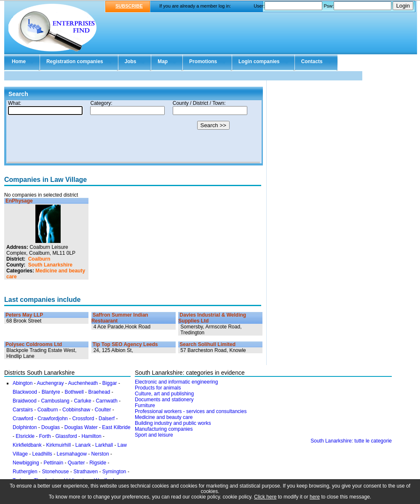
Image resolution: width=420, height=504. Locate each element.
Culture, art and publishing (164, 394)
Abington (23, 383)
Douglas (51, 427)
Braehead (99, 392)
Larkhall (104, 445)
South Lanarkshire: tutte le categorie (351, 441)
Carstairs (23, 410)
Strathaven (86, 472)
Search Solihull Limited (207, 344)
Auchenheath (83, 383)
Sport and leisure (154, 435)
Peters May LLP (24, 315)
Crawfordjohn (52, 419)
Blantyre (51, 392)
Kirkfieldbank (27, 445)
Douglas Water (81, 427)
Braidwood (25, 401)
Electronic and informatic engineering (176, 382)
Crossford (83, 419)
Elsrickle (25, 436)
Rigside (98, 463)
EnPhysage (19, 201)
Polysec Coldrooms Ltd (34, 344)
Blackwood (25, 392)
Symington (114, 472)
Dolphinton (25, 427)
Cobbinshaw (76, 410)
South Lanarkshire (50, 265)
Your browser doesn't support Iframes (134, 132)
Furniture (145, 405)
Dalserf (107, 419)
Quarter (76, 463)
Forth (45, 436)
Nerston (100, 454)
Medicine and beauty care (164, 417)
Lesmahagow (72, 454)
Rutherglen (25, 472)
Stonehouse (55, 472)
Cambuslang (55, 401)
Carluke (82, 401)
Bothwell (74, 392)
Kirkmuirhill (58, 445)
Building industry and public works (173, 423)
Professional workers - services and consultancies (191, 411)
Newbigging (26, 463)
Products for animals (158, 388)
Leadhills (42, 454)
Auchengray (50, 383)
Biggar (110, 383)
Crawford (23, 419)
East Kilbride (116, 427)
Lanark (83, 445)
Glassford (66, 436)
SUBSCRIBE (129, 6)
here (315, 497)
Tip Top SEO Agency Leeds (125, 344)
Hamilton (91, 436)
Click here (265, 497)
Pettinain (53, 463)
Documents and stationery (164, 400)
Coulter (103, 410)
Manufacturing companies (164, 429)
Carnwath (106, 401)
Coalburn (39, 259)
